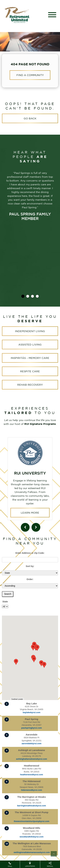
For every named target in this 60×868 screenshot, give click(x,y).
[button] (44, 662)
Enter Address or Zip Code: (30, 550)
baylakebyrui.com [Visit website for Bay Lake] (32, 710)
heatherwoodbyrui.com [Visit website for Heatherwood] (32, 772)
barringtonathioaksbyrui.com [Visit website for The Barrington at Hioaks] (32, 803)
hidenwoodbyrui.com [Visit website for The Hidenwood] (32, 787)
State (5, 599)
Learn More (30, 487)
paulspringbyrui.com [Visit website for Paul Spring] (32, 725)
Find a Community (30, 75)
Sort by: (30, 563)
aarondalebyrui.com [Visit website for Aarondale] (32, 741)
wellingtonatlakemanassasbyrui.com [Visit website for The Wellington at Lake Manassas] (32, 849)
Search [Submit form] (8, 591)
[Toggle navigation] (52, 15)
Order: (30, 576)
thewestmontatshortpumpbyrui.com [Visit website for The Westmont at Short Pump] (32, 818)
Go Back (30, 118)
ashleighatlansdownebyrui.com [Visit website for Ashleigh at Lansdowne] (32, 756)
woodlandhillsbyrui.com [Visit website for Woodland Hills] (32, 834)
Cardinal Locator (17, 696)
